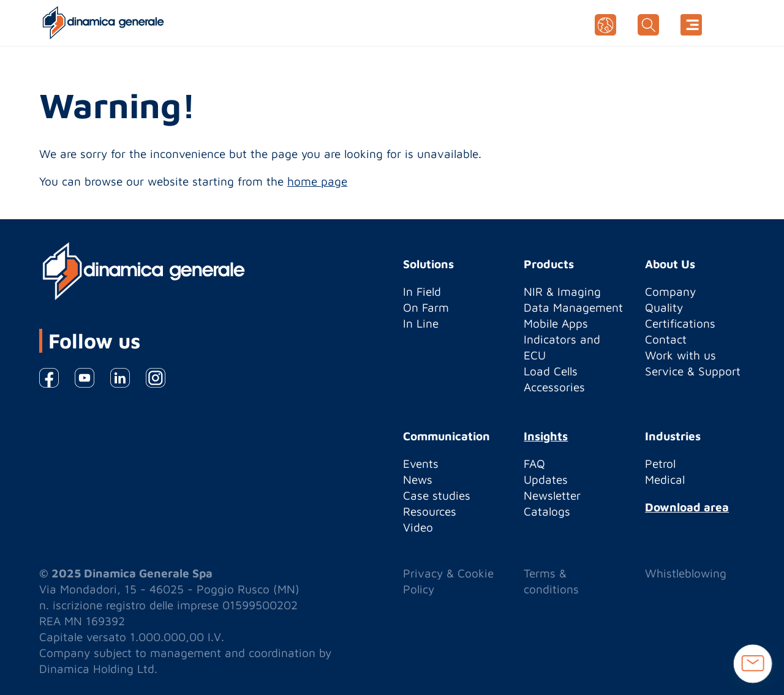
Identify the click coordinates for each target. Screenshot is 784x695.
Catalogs (547, 511)
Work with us (680, 355)
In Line (421, 323)
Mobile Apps (556, 323)
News (418, 479)
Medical (665, 479)
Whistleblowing (686, 573)
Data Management (573, 307)
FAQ (534, 464)
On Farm (426, 307)
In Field (422, 291)
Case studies (437, 495)
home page (317, 181)
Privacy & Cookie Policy (448, 581)
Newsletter (552, 495)
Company (670, 291)
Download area (687, 507)
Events (421, 464)
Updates (546, 479)
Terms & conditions (551, 581)
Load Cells (551, 371)
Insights (546, 436)
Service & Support (693, 371)
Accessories (554, 387)
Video (418, 527)
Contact (666, 339)
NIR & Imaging (562, 291)
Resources (430, 511)
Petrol (660, 464)
